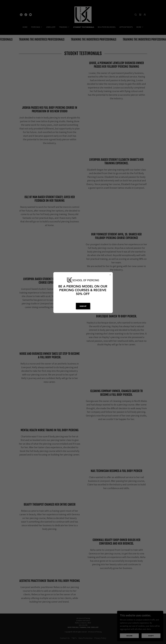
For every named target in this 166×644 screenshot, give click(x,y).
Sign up (83, 306)
